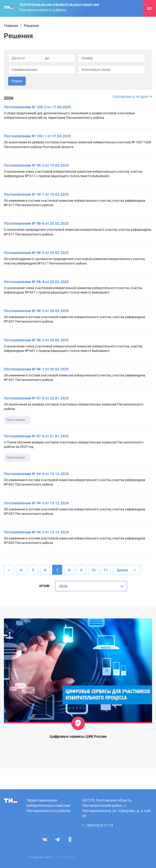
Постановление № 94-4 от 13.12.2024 (36, 474)
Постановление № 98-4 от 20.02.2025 (36, 282)
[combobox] (91, 586)
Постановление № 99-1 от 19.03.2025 (36, 194)
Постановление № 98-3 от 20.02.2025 (36, 311)
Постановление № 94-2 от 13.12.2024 (36, 532)
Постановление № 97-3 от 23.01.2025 (36, 398)
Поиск (17, 81)
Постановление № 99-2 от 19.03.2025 (36, 165)
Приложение (15, 420)
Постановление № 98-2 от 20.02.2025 (36, 340)
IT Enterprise (65, 857)
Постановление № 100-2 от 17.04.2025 (37, 107)
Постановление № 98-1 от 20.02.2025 (36, 369)
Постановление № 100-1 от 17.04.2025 (37, 136)
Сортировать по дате (132, 97)
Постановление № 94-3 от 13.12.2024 (36, 503)
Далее (122, 570)
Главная (11, 26)
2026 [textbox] (63, 586)
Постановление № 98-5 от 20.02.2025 (36, 253)
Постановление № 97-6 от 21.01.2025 (36, 436)
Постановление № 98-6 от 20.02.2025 (36, 223)
